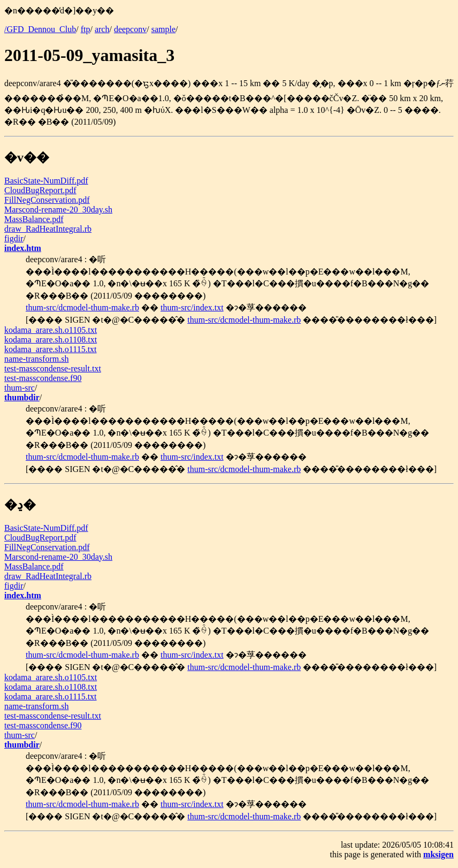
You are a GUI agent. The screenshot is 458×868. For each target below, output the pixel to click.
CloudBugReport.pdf (40, 190)
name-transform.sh (36, 359)
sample (163, 29)
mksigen (438, 854)
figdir (14, 238)
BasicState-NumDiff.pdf (46, 181)
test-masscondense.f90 (43, 378)
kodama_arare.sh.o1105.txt (51, 330)
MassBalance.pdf (34, 219)
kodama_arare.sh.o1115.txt (51, 349)
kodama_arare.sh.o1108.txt (51, 340)
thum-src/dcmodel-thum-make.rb (82, 307)
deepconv (130, 29)
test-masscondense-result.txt (53, 368)
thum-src (20, 388)
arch (102, 29)
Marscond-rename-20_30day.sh (58, 210)
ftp (86, 29)
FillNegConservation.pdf (47, 200)
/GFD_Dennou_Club (40, 29)
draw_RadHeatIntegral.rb (48, 229)
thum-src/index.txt (192, 307)
